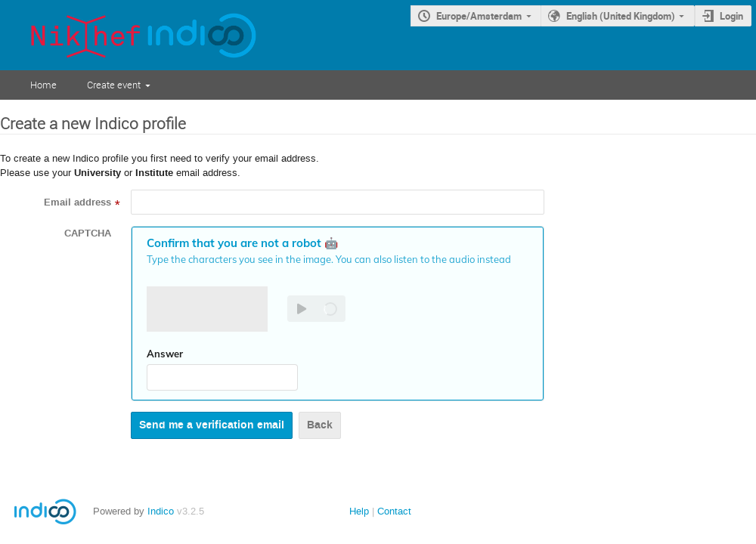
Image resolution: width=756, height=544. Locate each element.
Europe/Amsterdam (479, 16)
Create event (114, 85)
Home (43, 85)
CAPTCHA (88, 233)
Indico (161, 511)
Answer (165, 354)
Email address (77, 202)
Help (359, 511)
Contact (394, 511)
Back (320, 425)
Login (731, 16)
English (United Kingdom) (621, 16)
